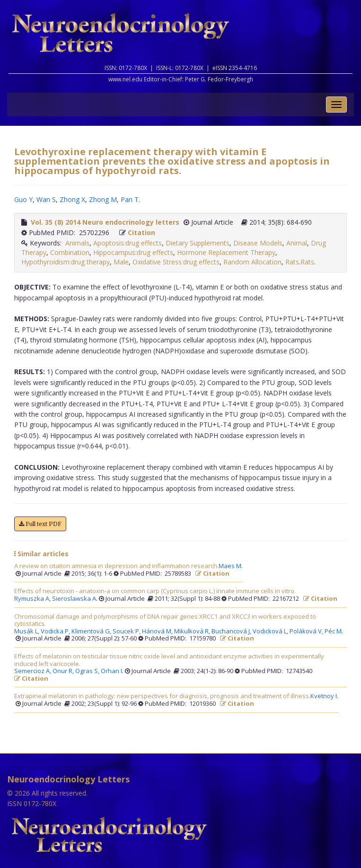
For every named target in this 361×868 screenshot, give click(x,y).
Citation (141, 232)
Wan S (46, 199)
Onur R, (64, 671)
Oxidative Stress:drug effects (176, 262)
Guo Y (23, 199)
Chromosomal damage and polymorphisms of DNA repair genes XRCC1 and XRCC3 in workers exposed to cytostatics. (165, 620)
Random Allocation (252, 262)
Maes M (230, 566)
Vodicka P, (56, 631)
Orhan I (111, 671)
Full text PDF (40, 524)
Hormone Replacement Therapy (226, 252)
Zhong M (103, 199)
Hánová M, (158, 631)
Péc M (333, 631)
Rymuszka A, (33, 599)
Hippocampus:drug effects (133, 252)
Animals (77, 243)
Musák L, (27, 631)
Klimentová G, (92, 631)
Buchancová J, (232, 631)
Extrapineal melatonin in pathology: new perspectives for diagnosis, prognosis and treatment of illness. (162, 696)
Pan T (130, 199)
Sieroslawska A (74, 599)
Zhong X (72, 199)
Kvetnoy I (324, 696)
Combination (70, 252)
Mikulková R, (193, 631)
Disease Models (258, 243)
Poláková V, (307, 631)
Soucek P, (127, 631)
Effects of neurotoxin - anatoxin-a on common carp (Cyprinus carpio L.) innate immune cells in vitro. (155, 591)
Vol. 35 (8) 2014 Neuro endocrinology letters (105, 222)
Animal (297, 243)
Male (121, 262)
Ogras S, (88, 671)
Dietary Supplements (198, 243)
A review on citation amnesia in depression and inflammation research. (116, 566)
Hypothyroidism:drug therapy (66, 262)
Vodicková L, (271, 631)
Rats (292, 262)
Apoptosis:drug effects (128, 243)
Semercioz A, (33, 671)
